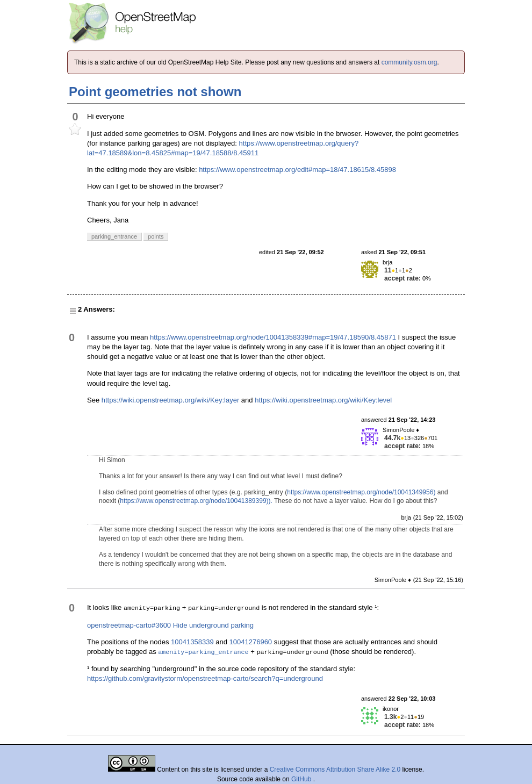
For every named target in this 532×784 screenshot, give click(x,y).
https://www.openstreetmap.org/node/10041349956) (361, 492)
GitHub (302, 779)
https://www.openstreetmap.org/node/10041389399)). (196, 501)
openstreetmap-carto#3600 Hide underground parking (170, 625)
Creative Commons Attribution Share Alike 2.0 (335, 769)
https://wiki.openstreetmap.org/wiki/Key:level (323, 400)
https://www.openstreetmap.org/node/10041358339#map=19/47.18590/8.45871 (273, 337)
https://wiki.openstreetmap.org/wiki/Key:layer (171, 400)
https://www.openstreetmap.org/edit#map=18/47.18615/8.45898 (297, 170)
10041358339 (192, 642)
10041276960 (251, 642)
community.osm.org (409, 62)
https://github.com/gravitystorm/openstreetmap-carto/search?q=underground (205, 678)
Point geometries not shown (155, 92)
